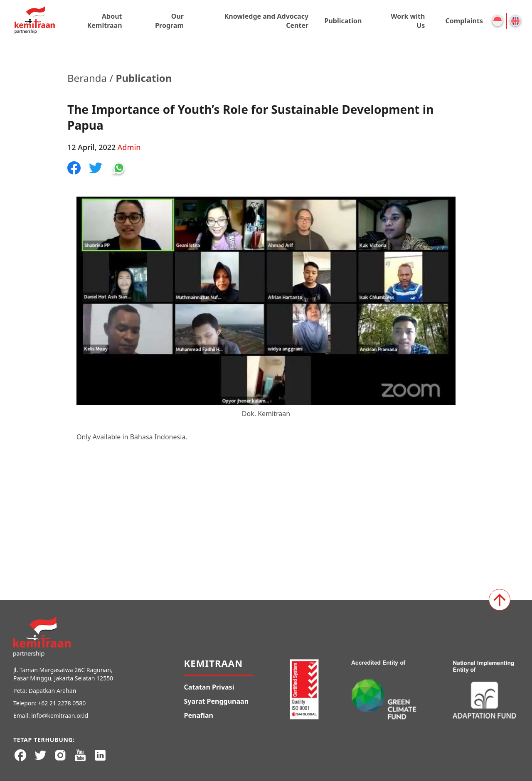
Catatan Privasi (209, 687)
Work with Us (408, 21)
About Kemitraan (105, 21)
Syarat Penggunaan (217, 701)
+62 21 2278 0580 (62, 703)
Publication (343, 21)
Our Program (169, 21)
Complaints (464, 21)
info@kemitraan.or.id (60, 716)
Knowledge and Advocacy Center (266, 21)
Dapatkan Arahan (53, 691)
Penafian (199, 715)
